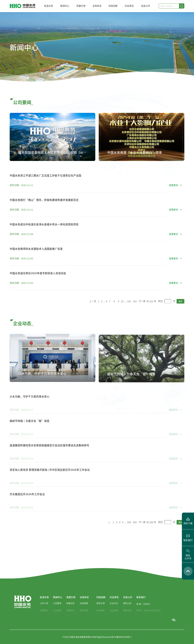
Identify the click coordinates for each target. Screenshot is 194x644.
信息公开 (145, 6)
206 (135, 534)
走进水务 (48, 6)
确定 (181, 313)
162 (135, 313)
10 (122, 313)
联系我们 (141, 609)
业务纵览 (97, 6)
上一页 (93, 313)
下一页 (142, 313)
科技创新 (113, 6)
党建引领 (81, 6)
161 (129, 313)
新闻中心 (65, 6)
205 (129, 534)
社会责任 (129, 6)
